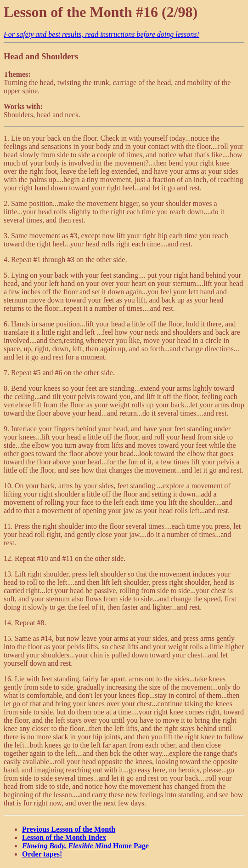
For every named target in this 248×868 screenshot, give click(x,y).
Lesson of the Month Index (64, 837)
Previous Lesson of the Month (69, 829)
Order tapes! (42, 854)
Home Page (85, 846)
